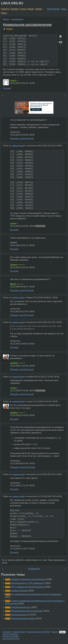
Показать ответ (17, 139)
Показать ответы (18, 467)
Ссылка (7, 88)
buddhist (14, 363)
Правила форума (19, 632)
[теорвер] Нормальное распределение (28, 579)
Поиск (4, 13)
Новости (5, 9)
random (9, 29)
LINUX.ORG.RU (12, 3)
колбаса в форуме (19, 591)
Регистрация (53, 9)
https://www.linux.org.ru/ (11, 639)
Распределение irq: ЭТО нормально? (28, 583)
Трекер (38, 9)
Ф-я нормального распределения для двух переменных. (36, 594)
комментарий (18, 146)
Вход (64, 9)
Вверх (62, 632)
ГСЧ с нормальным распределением (28, 587)
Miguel (13, 284)
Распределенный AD (20, 615)
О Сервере (7, 632)
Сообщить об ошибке (11, 636)
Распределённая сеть (21, 607)
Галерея (14, 9)
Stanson (14, 265)
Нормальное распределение (27, 24)
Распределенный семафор (23, 618)
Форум (31, 9)
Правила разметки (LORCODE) (38, 632)
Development (18, 19)
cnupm (13, 80)
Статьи (23, 9)
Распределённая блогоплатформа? (27, 611)
